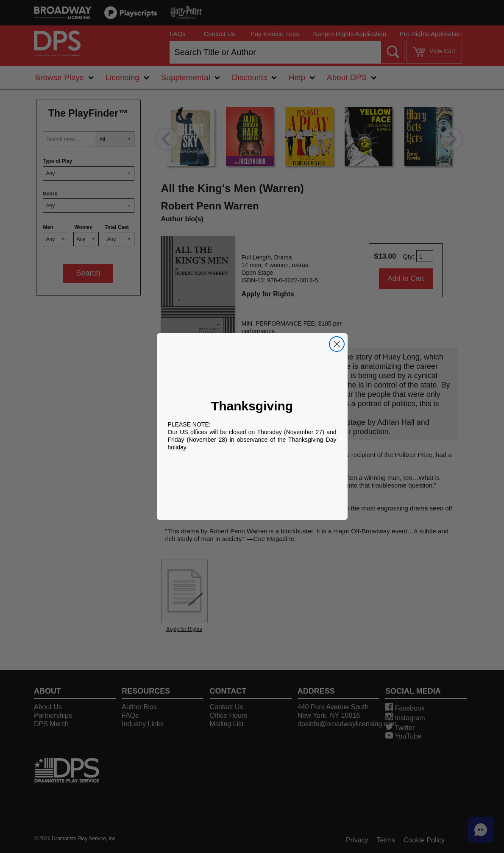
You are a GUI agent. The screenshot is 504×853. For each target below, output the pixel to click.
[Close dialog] (337, 344)
